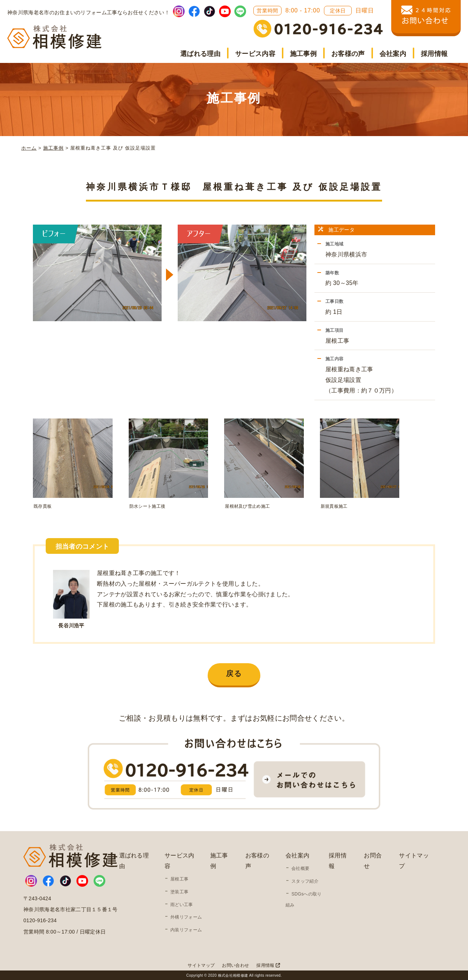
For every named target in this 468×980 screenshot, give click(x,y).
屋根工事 (179, 878)
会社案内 (393, 54)
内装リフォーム (186, 929)
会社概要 (300, 867)
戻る (234, 672)
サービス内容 (255, 54)
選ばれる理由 (200, 54)
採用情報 (434, 54)
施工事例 (303, 54)
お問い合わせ (235, 964)
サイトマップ (201, 964)
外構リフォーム (186, 916)
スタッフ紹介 (305, 880)
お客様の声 (348, 54)
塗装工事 (179, 890)
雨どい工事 (182, 903)
